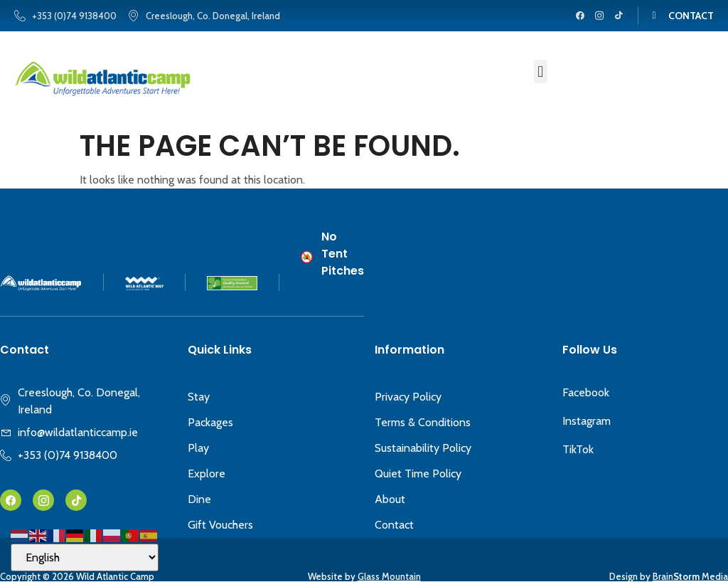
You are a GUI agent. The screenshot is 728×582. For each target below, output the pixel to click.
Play (198, 448)
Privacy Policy (408, 397)
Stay (199, 397)
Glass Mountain (389, 576)
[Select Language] (85, 557)
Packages (210, 422)
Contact (394, 525)
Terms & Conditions (423, 422)
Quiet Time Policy (418, 473)
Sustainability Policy (423, 448)
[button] (541, 72)
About (390, 499)
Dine (199, 499)
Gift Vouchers (220, 525)
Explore (207, 473)
